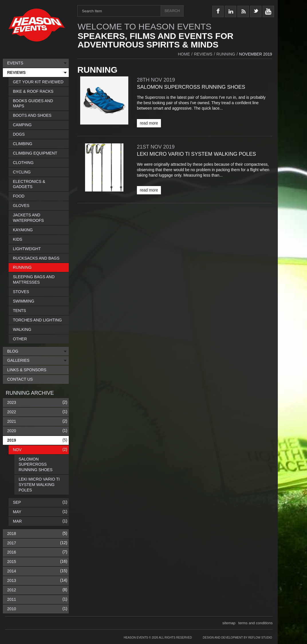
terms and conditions (255, 623)
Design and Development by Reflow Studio (237, 638)
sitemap (229, 623)
